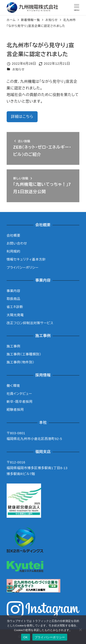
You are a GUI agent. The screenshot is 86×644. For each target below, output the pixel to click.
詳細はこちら (22, 117)
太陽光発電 (15, 315)
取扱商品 (14, 299)
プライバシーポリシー (23, 268)
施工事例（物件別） (21, 362)
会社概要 (14, 235)
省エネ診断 (15, 307)
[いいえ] (80, 630)
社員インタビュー (19, 394)
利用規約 (14, 251)
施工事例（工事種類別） (24, 354)
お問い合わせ (17, 243)
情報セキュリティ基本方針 (26, 259)
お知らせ (18, 69)
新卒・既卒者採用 (20, 402)
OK (26, 637)
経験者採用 (15, 410)
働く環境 (13, 386)
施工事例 (14, 346)
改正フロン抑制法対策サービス (30, 323)
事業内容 (14, 291)
